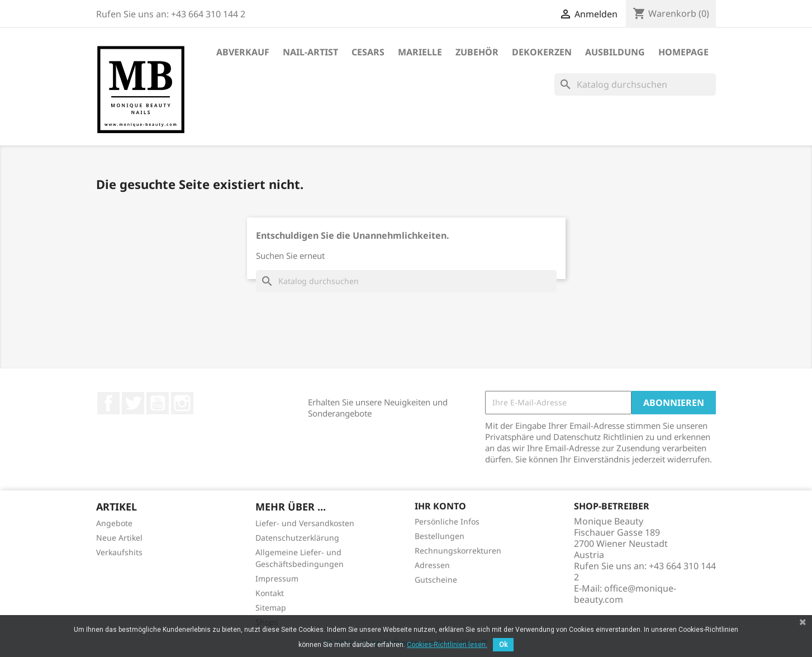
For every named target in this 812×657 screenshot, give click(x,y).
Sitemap (271, 608)
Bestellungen (440, 536)
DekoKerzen (542, 52)
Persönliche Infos (447, 521)
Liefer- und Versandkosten (305, 523)
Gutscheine (436, 580)
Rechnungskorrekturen (458, 550)
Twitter (133, 403)
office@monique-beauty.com (625, 594)
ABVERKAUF (243, 52)
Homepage (683, 52)
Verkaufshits (119, 552)
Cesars (368, 52)
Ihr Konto (440, 506)
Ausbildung (615, 52)
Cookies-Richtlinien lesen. (447, 645)
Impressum (277, 578)
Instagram (182, 403)
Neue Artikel (119, 538)
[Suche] (635, 84)
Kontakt (270, 593)
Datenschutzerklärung (297, 538)
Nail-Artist (310, 52)
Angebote (114, 523)
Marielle (420, 52)
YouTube (158, 403)
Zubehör (477, 52)
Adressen (432, 565)
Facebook (108, 403)
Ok (503, 645)
